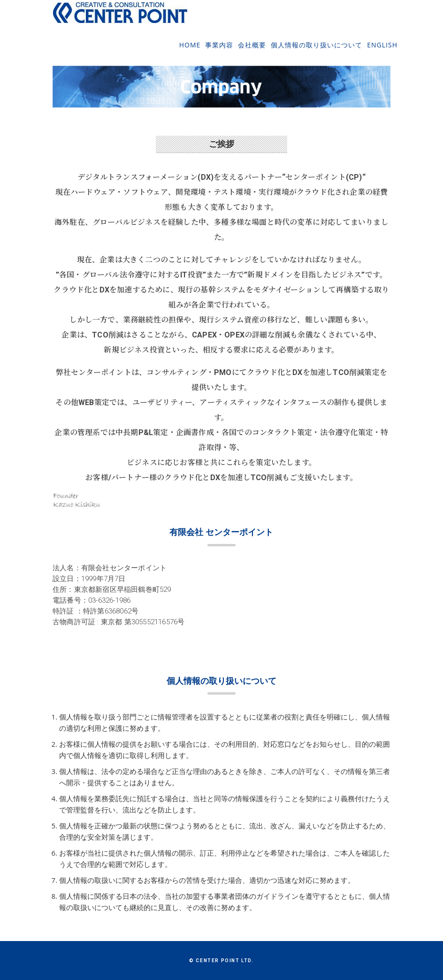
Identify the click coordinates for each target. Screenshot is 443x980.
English (382, 51)
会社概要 (252, 51)
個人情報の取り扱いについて (317, 51)
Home (190, 51)
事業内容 (219, 51)
